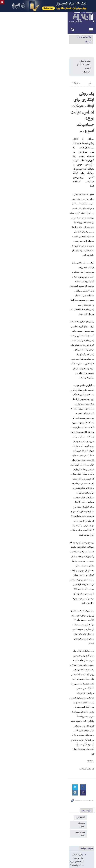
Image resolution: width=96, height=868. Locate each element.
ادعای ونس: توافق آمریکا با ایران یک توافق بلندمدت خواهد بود (39, 46)
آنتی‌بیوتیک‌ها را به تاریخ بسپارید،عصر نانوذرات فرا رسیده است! (58, 380)
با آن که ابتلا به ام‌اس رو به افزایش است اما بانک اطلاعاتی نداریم (57, 376)
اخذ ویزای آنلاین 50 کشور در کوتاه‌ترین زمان (73, 445)
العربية (85, 15)
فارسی (91, 15)
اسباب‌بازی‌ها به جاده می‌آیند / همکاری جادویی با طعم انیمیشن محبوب (62, 540)
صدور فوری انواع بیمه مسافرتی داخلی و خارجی (71, 448)
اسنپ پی (37, 789)
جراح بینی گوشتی (51, 789)
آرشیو (33, 15)
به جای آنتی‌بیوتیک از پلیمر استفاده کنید (67, 389)
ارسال (7, 507)
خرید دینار (65, 789)
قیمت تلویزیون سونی (50, 785)
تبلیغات (38, 15)
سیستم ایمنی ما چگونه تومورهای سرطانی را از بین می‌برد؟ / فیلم (57, 385)
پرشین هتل (26, 789)
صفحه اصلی (85, 78)
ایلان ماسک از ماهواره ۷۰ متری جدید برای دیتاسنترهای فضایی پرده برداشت (60, 536)
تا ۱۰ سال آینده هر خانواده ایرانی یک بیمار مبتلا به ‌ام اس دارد (59, 398)
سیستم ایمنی (65, 352)
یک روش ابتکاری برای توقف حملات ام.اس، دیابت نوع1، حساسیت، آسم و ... (52, 103)
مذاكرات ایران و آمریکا (81, 45)
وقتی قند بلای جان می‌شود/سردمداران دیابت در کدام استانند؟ (58, 372)
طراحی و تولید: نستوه (50, 833)
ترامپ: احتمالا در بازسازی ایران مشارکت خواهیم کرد (54, 730)
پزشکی (51, 78)
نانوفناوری (80, 352)
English (79, 15)
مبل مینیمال (18, 785)
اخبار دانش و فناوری (68, 78)
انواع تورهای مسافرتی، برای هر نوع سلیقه (73, 441)
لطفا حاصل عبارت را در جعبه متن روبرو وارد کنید (70, 498)
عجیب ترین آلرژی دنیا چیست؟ (71, 407)
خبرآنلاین (48, 26)
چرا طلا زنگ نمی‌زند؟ (83, 527)
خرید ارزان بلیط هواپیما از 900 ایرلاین (75, 431)
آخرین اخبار (85, 521)
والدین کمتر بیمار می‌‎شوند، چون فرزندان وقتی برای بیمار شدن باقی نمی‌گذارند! (52, 403)
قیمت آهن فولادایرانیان (81, 789)
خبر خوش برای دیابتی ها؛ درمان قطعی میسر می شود (62, 394)
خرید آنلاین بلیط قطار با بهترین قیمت (75, 438)
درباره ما (44, 15)
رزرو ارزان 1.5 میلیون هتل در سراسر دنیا (74, 434)
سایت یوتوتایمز (32, 785)
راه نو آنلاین (78, 785)
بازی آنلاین (66, 785)
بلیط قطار (15, 789)
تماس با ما (51, 15)
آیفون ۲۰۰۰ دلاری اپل (82, 531)
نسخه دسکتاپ (48, 804)
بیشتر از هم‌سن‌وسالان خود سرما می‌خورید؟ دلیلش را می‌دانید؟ (58, 412)
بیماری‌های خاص (46, 352)
